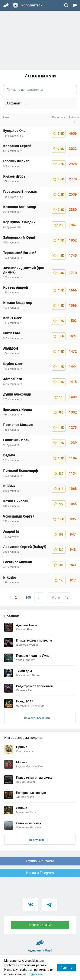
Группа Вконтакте (40, 861)
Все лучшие (39, 840)
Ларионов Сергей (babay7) (25, 547)
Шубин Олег (13, 364)
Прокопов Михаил (18, 425)
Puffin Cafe (12, 333)
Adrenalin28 (13, 379)
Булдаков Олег (15, 131)
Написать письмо (40, 925)
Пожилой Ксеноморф (20, 471)
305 (28, 598)
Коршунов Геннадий (19, 222)
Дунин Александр (17, 394)
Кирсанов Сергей (17, 146)
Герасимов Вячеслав (20, 192)
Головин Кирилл (16, 161)
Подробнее (35, 974)
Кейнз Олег (12, 318)
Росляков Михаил (17, 562)
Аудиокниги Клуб (40, 941)
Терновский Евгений (20, 253)
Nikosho (10, 578)
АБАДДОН (11, 348)
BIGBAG (9, 486)
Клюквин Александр (20, 207)
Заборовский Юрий (19, 238)
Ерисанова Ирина (17, 410)
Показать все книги (39, 718)
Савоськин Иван (16, 440)
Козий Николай (16, 501)
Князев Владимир (18, 303)
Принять (66, 968)
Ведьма (9, 455)
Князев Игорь (14, 176)
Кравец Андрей (16, 288)
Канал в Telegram (40, 873)
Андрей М (11, 532)
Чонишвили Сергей (19, 516)
